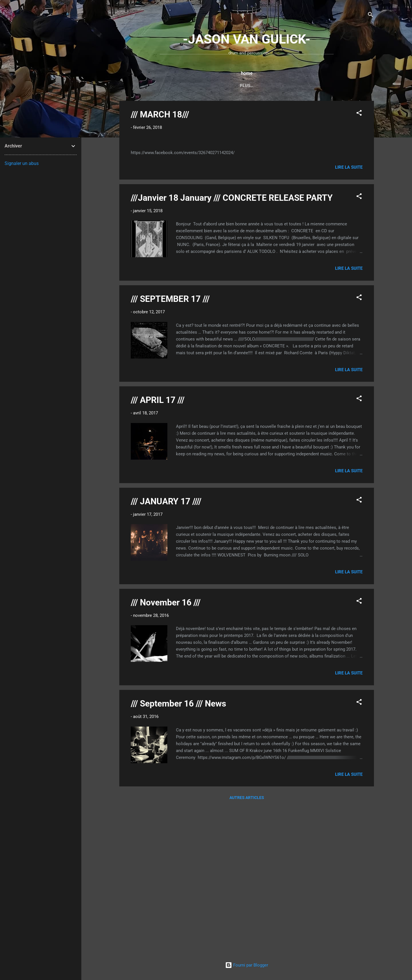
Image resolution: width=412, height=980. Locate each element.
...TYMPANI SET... (233, 86)
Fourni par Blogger (247, 965)
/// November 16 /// (166, 751)
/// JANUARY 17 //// (166, 650)
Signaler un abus (22, 163)
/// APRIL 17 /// (158, 549)
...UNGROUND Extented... (286, 86)
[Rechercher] (371, 16)
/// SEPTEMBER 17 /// (170, 447)
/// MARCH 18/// (160, 116)
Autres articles (247, 946)
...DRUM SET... (193, 86)
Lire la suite (349, 316)
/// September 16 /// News (178, 852)
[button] (359, 115)
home (163, 86)
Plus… (330, 86)
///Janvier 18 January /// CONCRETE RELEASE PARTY (232, 346)
